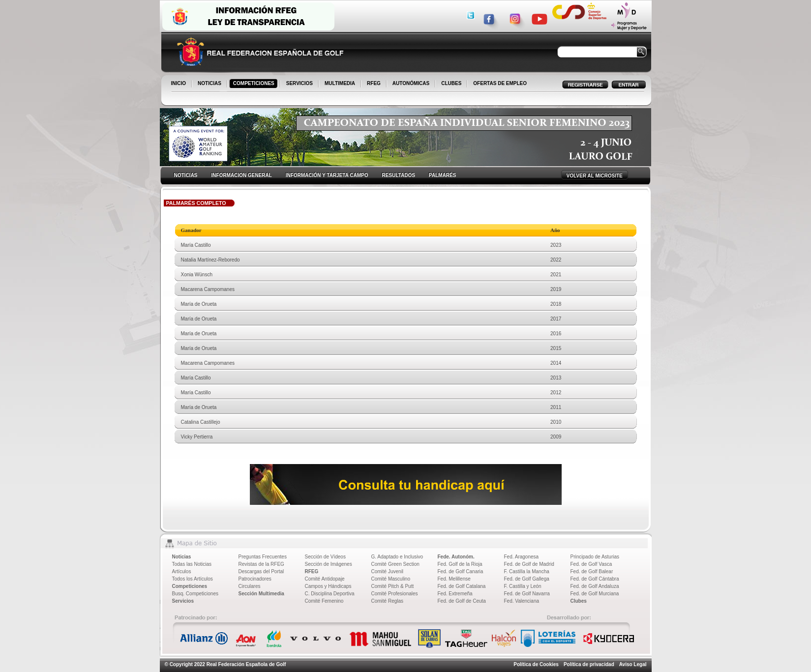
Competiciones (190, 586)
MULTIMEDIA (341, 84)
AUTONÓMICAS (411, 83)
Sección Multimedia (261, 594)
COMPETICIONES (255, 84)
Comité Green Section (395, 564)
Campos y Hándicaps (328, 586)
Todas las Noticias (192, 564)
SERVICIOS (300, 84)
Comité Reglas (388, 601)
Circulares (250, 586)
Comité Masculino (391, 579)
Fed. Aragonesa (522, 557)
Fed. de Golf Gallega (527, 579)
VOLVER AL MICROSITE (595, 176)
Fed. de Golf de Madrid (529, 564)
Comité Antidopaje (325, 579)
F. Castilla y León (523, 586)
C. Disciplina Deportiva (330, 594)
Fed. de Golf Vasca (591, 564)
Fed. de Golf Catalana (462, 586)
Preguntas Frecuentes (263, 557)
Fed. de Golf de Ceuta (462, 601)
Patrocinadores (255, 579)
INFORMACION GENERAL (241, 175)
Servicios (183, 601)
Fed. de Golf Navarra (527, 594)
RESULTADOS (398, 175)
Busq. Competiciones (195, 594)
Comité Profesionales (395, 594)
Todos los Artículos (193, 579)
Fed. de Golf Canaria (461, 571)
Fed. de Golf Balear (592, 571)
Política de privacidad (589, 664)
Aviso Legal (633, 664)
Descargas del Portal (261, 571)
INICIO (180, 84)
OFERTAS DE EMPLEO (500, 83)
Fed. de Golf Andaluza (595, 586)
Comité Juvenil (388, 571)
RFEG (375, 84)
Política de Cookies (536, 664)
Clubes (579, 601)
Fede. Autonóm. (456, 557)
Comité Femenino (324, 601)
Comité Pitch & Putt (393, 586)
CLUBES (451, 83)
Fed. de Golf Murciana (595, 594)
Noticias (182, 557)
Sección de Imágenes (329, 564)
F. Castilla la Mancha (527, 571)
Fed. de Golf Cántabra (595, 579)
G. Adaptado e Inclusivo (397, 557)
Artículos (182, 571)
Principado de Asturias (595, 557)
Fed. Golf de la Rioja (460, 564)
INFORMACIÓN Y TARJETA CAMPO (327, 175)
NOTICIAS (210, 84)
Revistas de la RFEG (261, 564)
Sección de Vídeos (325, 557)
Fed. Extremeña (455, 594)
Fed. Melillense (454, 579)
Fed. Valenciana (522, 601)
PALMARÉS (442, 175)
